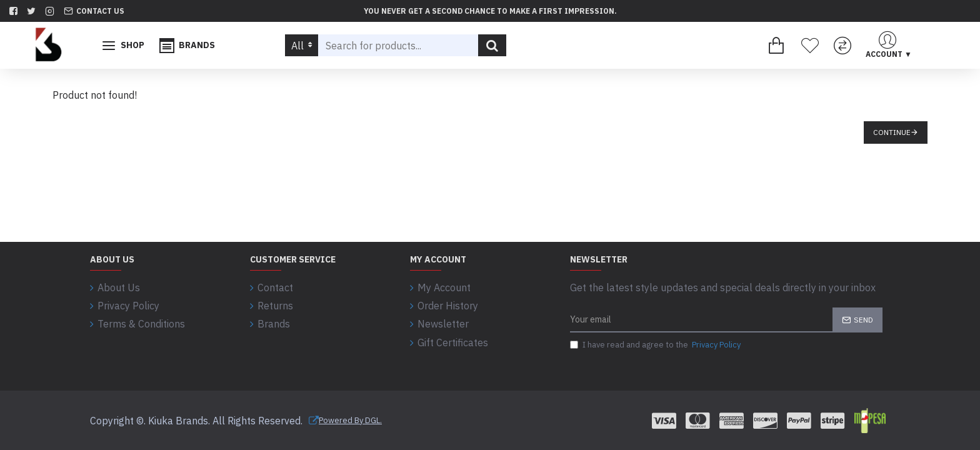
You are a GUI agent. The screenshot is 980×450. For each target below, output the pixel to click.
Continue (892, 132)
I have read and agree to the (656, 346)
